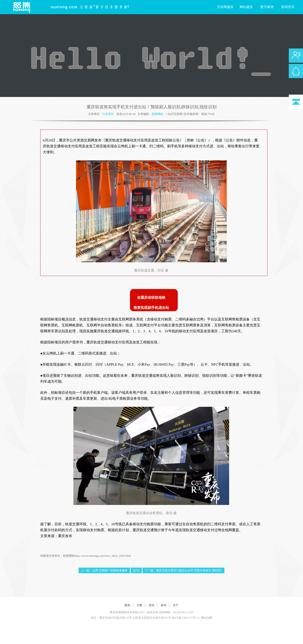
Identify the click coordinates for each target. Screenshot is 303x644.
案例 (127, 605)
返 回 (136, 570)
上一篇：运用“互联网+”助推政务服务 (104, 570)
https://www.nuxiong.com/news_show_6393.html (103, 556)
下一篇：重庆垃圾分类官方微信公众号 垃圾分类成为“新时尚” (183, 570)
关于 (176, 605)
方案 (139, 605)
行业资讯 (108, 114)
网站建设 (246, 7)
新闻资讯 (288, 7)
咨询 (164, 605)
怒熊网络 (157, 114)
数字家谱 (267, 7)
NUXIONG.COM (183, 612)
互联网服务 (225, 7)
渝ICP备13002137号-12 (186, 618)
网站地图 (207, 618)
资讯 (151, 605)
